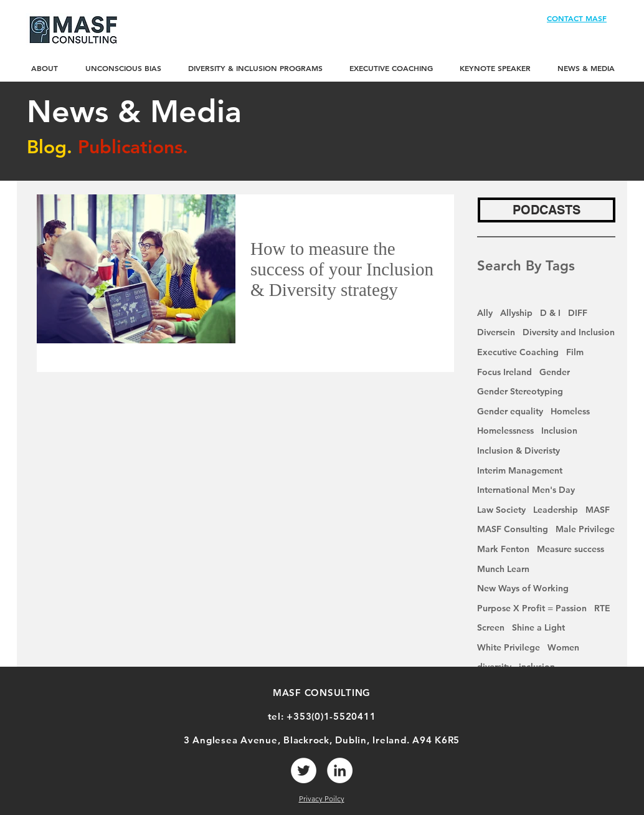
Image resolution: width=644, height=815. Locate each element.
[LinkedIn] (340, 770)
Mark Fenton (503, 549)
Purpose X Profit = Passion (532, 608)
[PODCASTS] (547, 210)
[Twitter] (304, 770)
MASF (598, 510)
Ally (485, 313)
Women (563, 647)
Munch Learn (503, 569)
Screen (491, 627)
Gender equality (510, 411)
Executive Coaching (518, 352)
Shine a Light (538, 627)
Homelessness (505, 431)
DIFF (578, 313)
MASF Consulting (513, 529)
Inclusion (559, 431)
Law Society (501, 510)
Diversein (496, 332)
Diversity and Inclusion (569, 332)
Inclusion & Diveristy (519, 450)
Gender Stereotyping (520, 391)
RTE (602, 608)
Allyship (516, 313)
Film (575, 352)
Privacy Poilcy (322, 798)
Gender (555, 372)
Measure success (571, 549)
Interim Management (520, 470)
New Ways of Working (523, 588)
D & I (550, 313)
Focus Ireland (504, 372)
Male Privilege (585, 529)
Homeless (570, 411)
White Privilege (509, 647)
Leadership (556, 510)
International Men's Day (526, 490)
